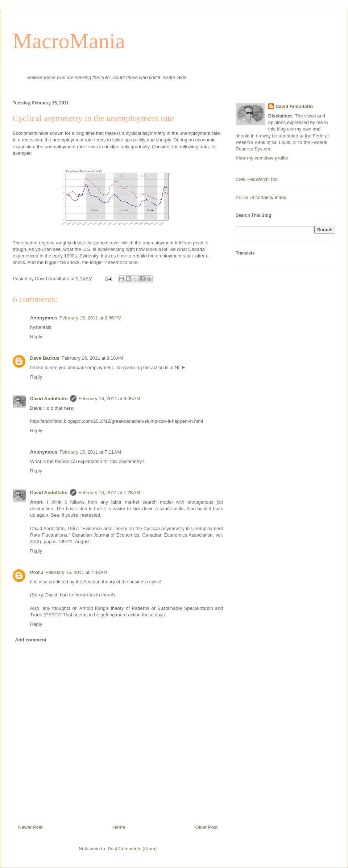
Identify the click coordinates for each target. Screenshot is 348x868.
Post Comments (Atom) (132, 849)
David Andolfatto (49, 399)
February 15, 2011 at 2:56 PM (90, 318)
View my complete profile (262, 158)
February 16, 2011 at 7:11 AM (90, 452)
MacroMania (69, 41)
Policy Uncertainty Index (261, 197)
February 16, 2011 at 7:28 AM (109, 493)
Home (119, 827)
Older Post (206, 827)
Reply (36, 337)
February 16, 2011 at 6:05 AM (109, 399)
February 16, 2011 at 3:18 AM (92, 358)
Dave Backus (45, 358)
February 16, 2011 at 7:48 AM (76, 572)
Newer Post (30, 827)
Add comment (31, 640)
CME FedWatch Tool (257, 179)
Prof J (37, 572)
